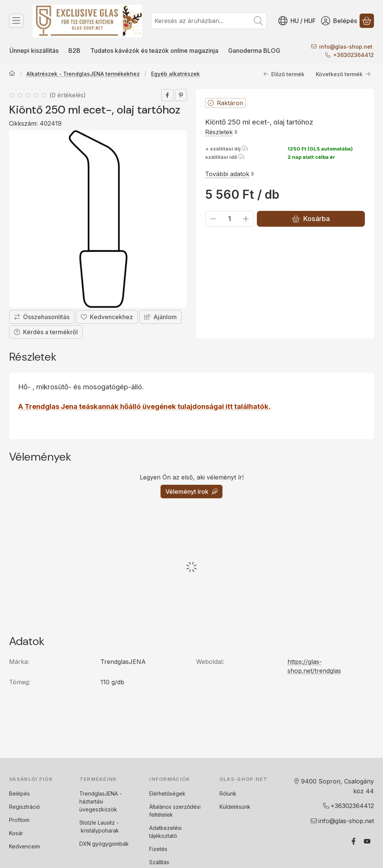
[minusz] (213, 219)
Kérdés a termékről (46, 332)
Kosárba (311, 219)
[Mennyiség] (229, 219)
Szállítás (159, 862)
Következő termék (343, 74)
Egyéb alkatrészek (175, 74)
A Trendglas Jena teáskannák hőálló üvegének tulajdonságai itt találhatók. (144, 406)
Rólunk (228, 793)
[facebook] (167, 95)
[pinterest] (181, 95)
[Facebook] (354, 841)
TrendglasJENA (99, 793)
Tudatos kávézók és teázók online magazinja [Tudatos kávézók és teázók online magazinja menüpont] (154, 51)
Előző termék (284, 74)
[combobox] (209, 21)
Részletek (221, 132)
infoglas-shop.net (346, 47)
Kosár (16, 833)
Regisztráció (25, 807)
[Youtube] (367, 841)
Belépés (19, 793)
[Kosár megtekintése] (367, 21)
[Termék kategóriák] (16, 21)
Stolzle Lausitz (97, 823)
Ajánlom (161, 317)
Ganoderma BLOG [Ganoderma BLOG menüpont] (254, 51)
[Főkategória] (12, 74)
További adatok (230, 174)
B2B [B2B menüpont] (74, 51)
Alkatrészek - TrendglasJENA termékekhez (83, 74)
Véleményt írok (191, 492)
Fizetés (158, 849)
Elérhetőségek (167, 793)
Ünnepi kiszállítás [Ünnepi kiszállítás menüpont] (34, 51)
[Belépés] (339, 21)
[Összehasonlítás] (42, 317)
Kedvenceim (25, 846)
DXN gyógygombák (104, 844)
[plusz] (246, 219)
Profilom (19, 820)
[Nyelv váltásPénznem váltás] (297, 21)
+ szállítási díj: (227, 149)
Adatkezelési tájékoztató (165, 832)
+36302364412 (354, 55)
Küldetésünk (235, 807)
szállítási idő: (225, 157)
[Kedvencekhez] (107, 317)
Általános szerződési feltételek (175, 811)
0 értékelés (69, 95)
